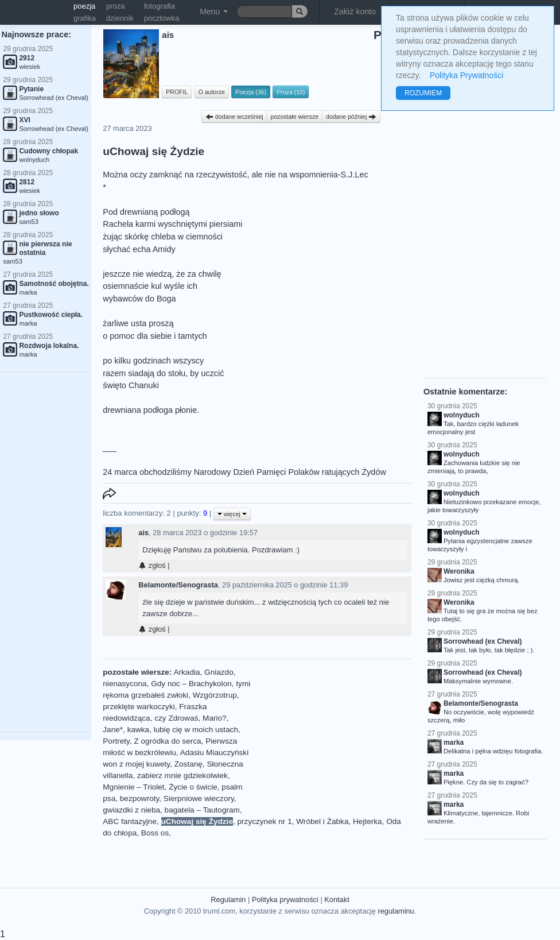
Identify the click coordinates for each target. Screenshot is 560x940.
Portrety (116, 741)
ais (143, 533)
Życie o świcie (193, 787)
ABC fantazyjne (130, 821)
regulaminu (396, 911)
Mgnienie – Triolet (133, 787)
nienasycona (125, 684)
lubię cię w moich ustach (196, 730)
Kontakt (337, 900)
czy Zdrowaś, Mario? (190, 718)
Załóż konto (355, 11)
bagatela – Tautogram (202, 810)
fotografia (160, 6)
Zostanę (188, 764)
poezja (84, 6)
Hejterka (367, 821)
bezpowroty (140, 798)
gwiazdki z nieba (131, 810)
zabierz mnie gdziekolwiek (182, 775)
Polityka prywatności (285, 900)
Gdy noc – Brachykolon (191, 684)
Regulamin (228, 900)
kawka (139, 730)
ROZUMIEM (423, 93)
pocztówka (162, 18)
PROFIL (177, 92)
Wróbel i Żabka (322, 821)
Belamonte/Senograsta (178, 585)
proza (116, 6)
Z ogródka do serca (167, 741)
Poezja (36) (251, 92)
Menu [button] (214, 11)
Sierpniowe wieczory (199, 798)
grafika (85, 18)
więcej (232, 514)
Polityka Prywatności (466, 75)
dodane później (351, 117)
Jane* (113, 730)
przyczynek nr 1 (265, 821)
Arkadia (186, 672)
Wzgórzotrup (215, 695)
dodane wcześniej (234, 117)
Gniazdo (219, 672)
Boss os (155, 833)
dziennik (120, 18)
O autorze (212, 92)
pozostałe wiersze (295, 117)
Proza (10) (291, 92)
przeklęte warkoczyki (139, 707)
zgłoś (152, 565)
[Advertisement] (334, 738)
